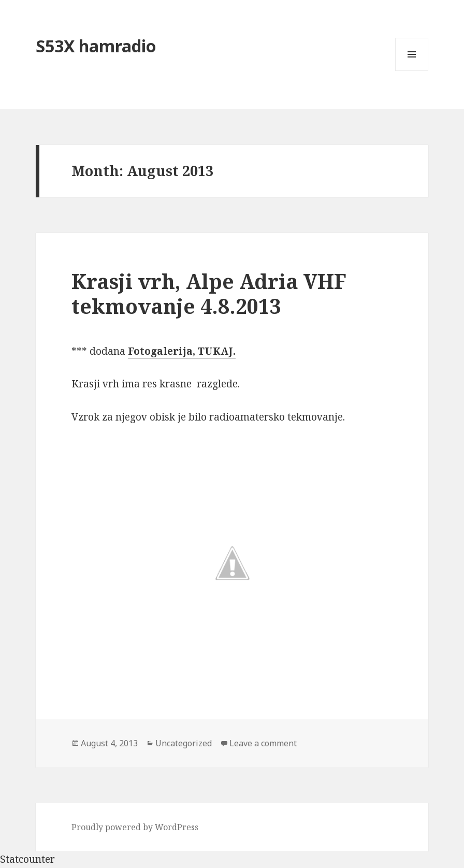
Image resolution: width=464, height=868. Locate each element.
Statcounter (27, 859)
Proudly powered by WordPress (135, 827)
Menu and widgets (412, 71)
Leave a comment (263, 743)
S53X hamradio (96, 46)
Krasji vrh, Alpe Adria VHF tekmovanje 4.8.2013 (209, 293)
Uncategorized (184, 743)
